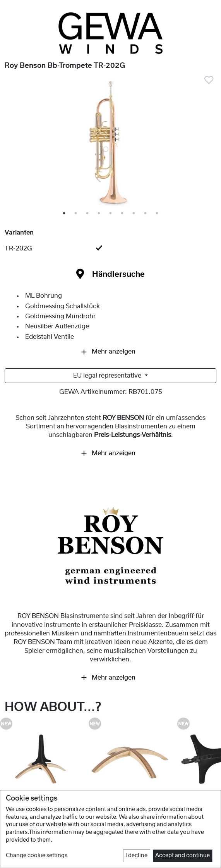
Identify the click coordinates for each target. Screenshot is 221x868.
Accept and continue (182, 856)
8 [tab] (146, 214)
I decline (136, 856)
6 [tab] (123, 214)
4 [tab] (99, 214)
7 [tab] (134, 214)
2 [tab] (76, 214)
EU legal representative (108, 376)
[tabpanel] (110, 144)
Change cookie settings (37, 856)
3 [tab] (88, 214)
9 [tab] (158, 214)
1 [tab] (65, 214)
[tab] (110, 248)
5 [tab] (111, 214)
